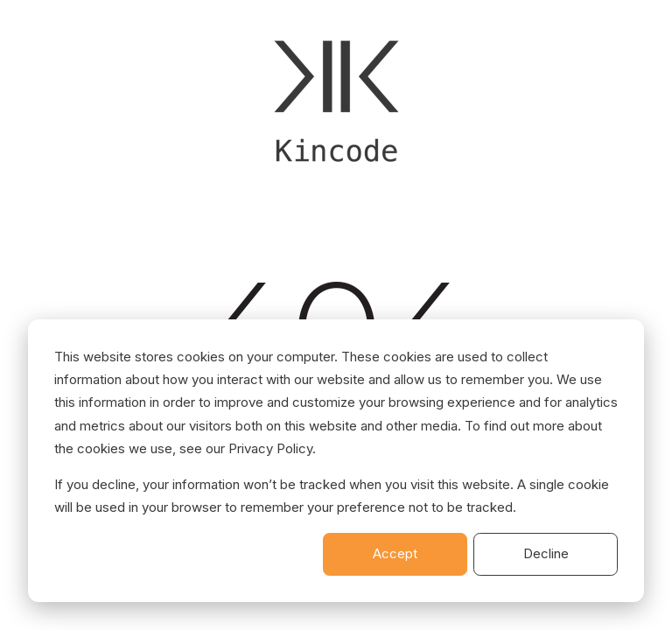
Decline (546, 553)
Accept (395, 553)
